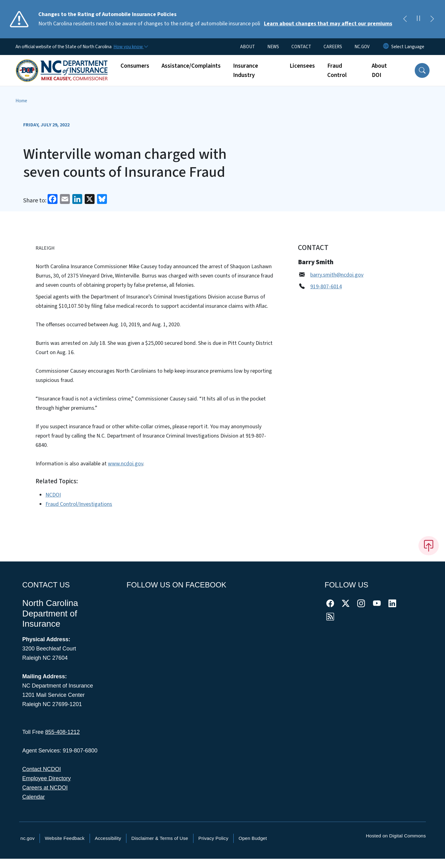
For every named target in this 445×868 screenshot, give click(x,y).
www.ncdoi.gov (125, 464)
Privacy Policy (213, 838)
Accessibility (108, 838)
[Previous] (405, 19)
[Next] (432, 19)
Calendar (34, 797)
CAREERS (333, 47)
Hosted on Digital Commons (396, 836)
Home (21, 101)
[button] (422, 70)
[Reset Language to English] (386, 47)
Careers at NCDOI (45, 788)
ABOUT (248, 47)
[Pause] (418, 19)
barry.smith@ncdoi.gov (337, 275)
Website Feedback (65, 838)
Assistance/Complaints (191, 66)
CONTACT (301, 47)
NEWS (273, 47)
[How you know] (130, 47)
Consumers (135, 66)
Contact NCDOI (42, 769)
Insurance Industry (246, 70)
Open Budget (253, 838)
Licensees (302, 66)
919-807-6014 (326, 287)
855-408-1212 (62, 732)
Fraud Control (337, 70)
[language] (408, 47)
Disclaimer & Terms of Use (160, 838)
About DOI (379, 70)
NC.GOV (362, 47)
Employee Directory (47, 778)
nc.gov (28, 838)
